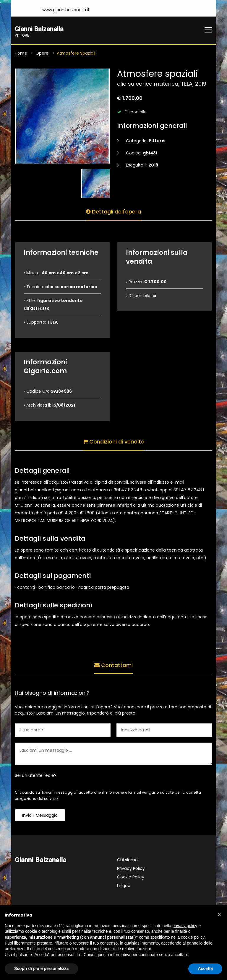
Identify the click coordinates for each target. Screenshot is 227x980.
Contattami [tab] (113, 664)
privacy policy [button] (185, 926)
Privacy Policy (131, 869)
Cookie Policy (131, 877)
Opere (42, 53)
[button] (219, 914)
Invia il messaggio (40, 816)
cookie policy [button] (193, 937)
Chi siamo (127, 860)
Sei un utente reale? (36, 776)
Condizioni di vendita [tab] (114, 441)
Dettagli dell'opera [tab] (113, 211)
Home (21, 53)
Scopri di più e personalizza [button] (41, 968)
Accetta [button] (205, 968)
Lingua (124, 886)
